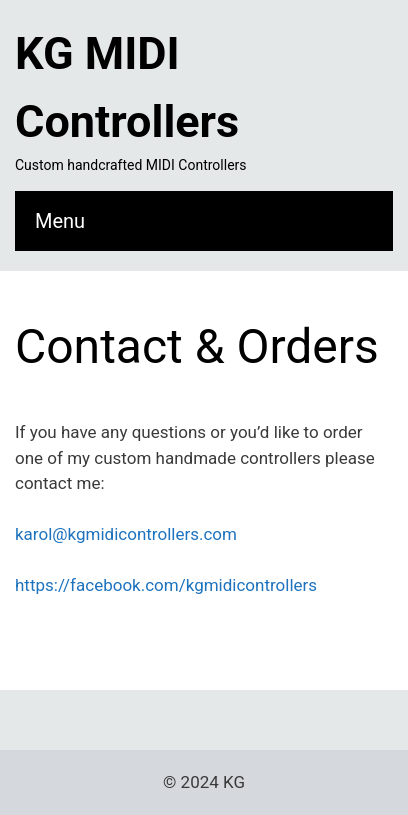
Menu (60, 221)
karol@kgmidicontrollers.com (126, 534)
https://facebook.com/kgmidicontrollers (166, 585)
